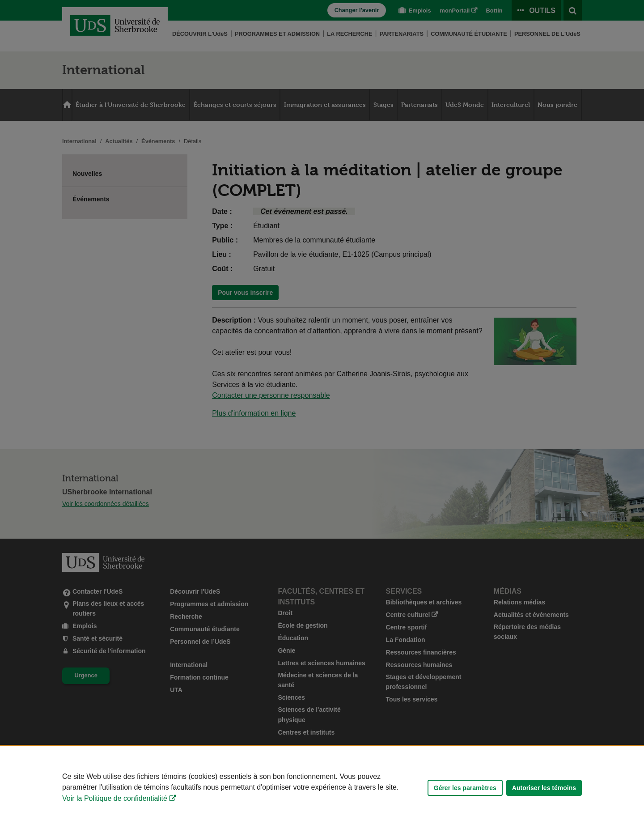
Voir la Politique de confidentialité (115, 798)
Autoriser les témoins (544, 788)
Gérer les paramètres (465, 788)
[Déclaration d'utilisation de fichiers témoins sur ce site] (322, 788)
